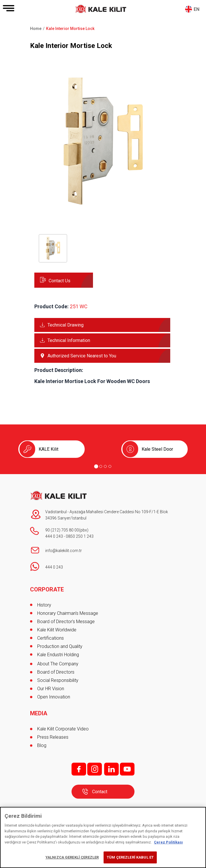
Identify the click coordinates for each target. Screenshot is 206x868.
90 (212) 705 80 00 (62, 530)
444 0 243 (54, 536)
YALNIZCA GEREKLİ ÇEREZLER (72, 857)
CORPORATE (47, 589)
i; (95, 769)
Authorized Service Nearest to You (82, 356)
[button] (103, 208)
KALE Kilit (48, 449)
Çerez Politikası (168, 842)
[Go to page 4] (110, 466)
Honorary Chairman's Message (68, 613)
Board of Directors (56, 672)
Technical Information (69, 340)
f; (79, 769)
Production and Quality (60, 646)
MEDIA (39, 713)
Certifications (50, 638)
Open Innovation (54, 697)
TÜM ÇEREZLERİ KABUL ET (130, 857)
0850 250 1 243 (80, 536)
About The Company (58, 664)
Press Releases (53, 737)
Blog (42, 745)
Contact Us (60, 281)
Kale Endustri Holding (58, 655)
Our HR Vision (51, 689)
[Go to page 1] (96, 466)
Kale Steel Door (157, 449)
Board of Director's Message (66, 622)
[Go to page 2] (101, 466)
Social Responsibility (58, 680)
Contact (100, 792)
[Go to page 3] (105, 466)
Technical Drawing (66, 325)
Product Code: (51, 306)
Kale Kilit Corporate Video (63, 729)
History (44, 605)
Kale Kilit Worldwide (57, 630)
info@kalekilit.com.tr (64, 551)
